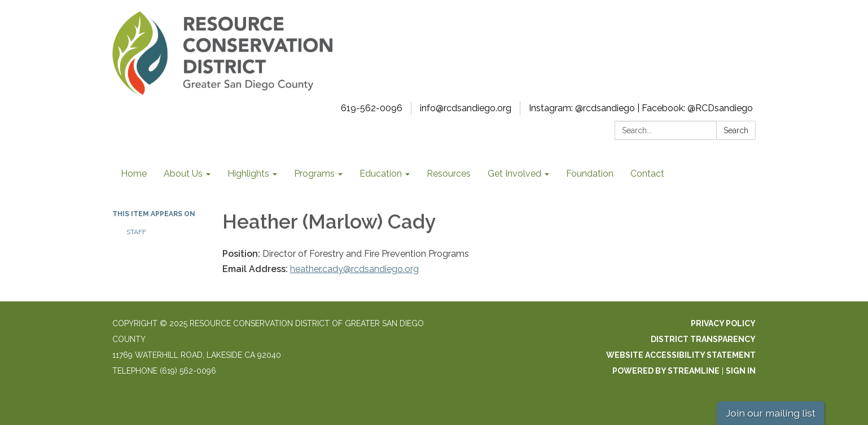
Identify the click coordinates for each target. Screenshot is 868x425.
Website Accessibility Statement (681, 355)
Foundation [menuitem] (590, 174)
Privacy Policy (723, 323)
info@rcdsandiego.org (466, 108)
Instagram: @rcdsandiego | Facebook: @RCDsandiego (641, 108)
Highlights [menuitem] (248, 174)
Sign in (741, 371)
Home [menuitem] (134, 174)
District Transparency (703, 339)
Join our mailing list (771, 413)
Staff (136, 232)
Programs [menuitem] (314, 174)
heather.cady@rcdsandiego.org (354, 269)
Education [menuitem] (381, 174)
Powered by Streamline (666, 371)
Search (736, 130)
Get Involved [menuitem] (514, 174)
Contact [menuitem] (647, 174)
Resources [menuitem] (449, 174)
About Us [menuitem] (183, 174)
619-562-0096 (372, 108)
